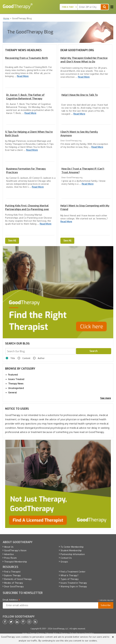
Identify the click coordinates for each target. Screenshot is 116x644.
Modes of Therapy (14, 583)
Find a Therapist (12, 572)
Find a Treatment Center (73, 572)
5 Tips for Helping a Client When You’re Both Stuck (29, 134)
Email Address (12, 600)
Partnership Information (73, 554)
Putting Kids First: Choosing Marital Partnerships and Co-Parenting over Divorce (27, 208)
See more (106, 398)
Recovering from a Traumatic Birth (27, 58)
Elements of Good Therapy (18, 579)
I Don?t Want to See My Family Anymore (79, 134)
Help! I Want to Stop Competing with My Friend (85, 207)
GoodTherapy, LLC (61, 629)
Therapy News (16, 384)
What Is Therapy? (69, 575)
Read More (23, 76)
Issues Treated (16, 379)
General (12, 392)
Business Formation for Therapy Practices (26, 171)
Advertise (9, 554)
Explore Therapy (13, 575)
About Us (9, 547)
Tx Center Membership (72, 547)
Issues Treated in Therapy (74, 583)
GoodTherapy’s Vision (15, 550)
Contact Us (66, 558)
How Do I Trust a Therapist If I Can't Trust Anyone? (83, 171)
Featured (13, 375)
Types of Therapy (70, 579)
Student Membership (71, 550)
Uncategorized (16, 388)
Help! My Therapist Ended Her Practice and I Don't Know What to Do (84, 60)
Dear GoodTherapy (14, 586)
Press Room (10, 558)
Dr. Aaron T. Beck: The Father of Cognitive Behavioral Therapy (25, 97)
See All (12, 241)
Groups (64, 562)
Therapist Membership (16, 562)
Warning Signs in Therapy (74, 586)
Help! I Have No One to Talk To (80, 95)
